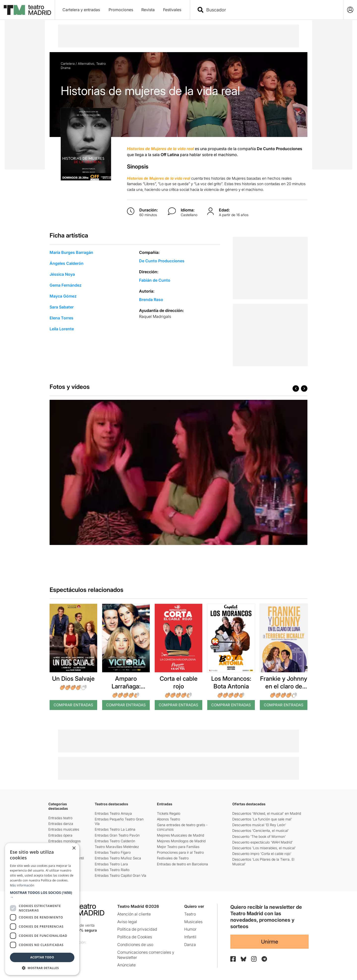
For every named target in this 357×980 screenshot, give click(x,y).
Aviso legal (127, 922)
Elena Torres (61, 318)
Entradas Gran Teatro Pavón (117, 835)
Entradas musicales (64, 829)
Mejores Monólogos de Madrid (181, 841)
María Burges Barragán (71, 252)
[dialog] (42, 909)
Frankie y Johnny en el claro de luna (284, 686)
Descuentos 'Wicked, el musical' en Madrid (267, 813)
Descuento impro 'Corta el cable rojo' (262, 854)
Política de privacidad (137, 929)
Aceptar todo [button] (42, 957)
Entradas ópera (60, 835)
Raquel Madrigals (155, 316)
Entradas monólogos (64, 841)
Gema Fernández (66, 285)
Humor (190, 929)
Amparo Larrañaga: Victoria (126, 686)
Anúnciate (126, 965)
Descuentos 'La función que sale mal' (262, 819)
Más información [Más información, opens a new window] (22, 885)
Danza (190, 945)
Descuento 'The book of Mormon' (259, 836)
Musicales (193, 922)
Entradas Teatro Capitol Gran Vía (120, 875)
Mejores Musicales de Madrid (180, 835)
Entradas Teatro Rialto (112, 870)
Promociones (121, 10)
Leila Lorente (62, 329)
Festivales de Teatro (173, 858)
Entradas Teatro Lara (111, 864)
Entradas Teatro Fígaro (113, 852)
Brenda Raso (151, 300)
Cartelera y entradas (81, 10)
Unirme (270, 942)
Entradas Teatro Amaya (113, 813)
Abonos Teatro (168, 819)
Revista (148, 10)
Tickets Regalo (169, 813)
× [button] (74, 848)
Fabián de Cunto (155, 280)
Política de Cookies (135, 937)
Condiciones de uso (135, 945)
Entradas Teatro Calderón (115, 841)
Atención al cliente (134, 914)
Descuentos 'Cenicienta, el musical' (261, 830)
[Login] (350, 10)
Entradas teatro (60, 818)
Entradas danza (61, 824)
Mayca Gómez (63, 296)
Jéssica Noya (62, 274)
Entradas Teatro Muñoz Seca (118, 858)
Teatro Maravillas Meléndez (117, 847)
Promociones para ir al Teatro (180, 852)
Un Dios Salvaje (73, 679)
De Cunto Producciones (162, 261)
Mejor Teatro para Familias (178, 847)
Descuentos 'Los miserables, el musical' (264, 848)
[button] (42, 895)
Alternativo (86, 64)
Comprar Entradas (73, 705)
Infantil (190, 937)
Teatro (101, 64)
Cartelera (68, 64)
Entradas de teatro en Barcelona (182, 864)
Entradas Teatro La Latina (115, 829)
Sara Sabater (62, 307)
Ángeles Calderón (67, 263)
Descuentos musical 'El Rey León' (259, 825)
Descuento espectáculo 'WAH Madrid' (263, 842)
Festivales (172, 10)
